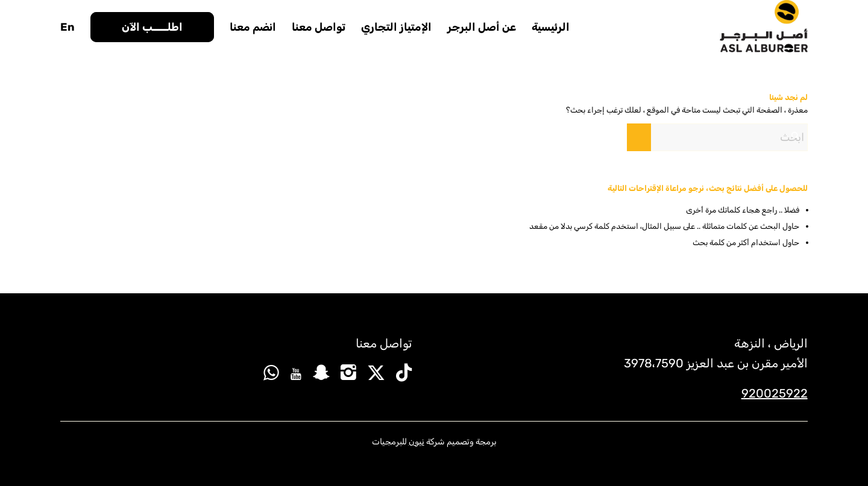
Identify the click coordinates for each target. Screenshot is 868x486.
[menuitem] (551, 27)
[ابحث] (717, 137)
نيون (417, 442)
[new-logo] (764, 27)
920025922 (775, 393)
